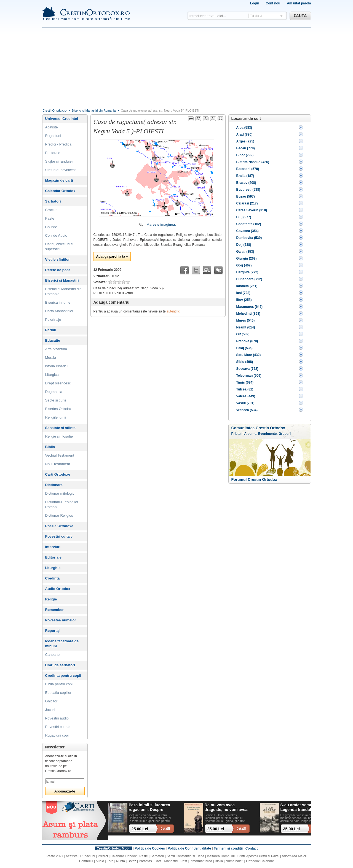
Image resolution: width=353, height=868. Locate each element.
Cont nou (273, 3)
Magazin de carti (59, 180)
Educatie (53, 340)
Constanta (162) (249, 224)
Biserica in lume (58, 302)
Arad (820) (244, 134)
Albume (250, 434)
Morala (51, 358)
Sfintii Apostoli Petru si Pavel (258, 856)
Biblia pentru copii (59, 684)
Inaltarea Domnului (221, 856)
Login (255, 3)
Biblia (50, 447)
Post (184, 861)
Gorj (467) (244, 265)
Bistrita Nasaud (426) (253, 162)
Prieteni (237, 434)
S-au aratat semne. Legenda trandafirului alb (301, 808)
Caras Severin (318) (252, 210)
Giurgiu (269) (247, 258)
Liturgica (52, 375)
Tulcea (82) (245, 389)
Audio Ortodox (58, 589)
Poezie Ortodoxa (59, 526)
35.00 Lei (292, 829)
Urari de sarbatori (60, 665)
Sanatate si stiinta (61, 428)
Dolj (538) (244, 245)
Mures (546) (246, 320)
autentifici (174, 311)
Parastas (145, 861)
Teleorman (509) (249, 376)
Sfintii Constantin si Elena (185, 856)
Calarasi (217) (247, 203)
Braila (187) (245, 176)
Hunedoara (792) (249, 279)
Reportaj (53, 631)
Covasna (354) (248, 231)
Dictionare (54, 485)
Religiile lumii (56, 417)
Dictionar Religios (59, 515)
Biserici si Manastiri (62, 280)
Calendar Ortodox (60, 191)
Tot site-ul (256, 16)
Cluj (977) (244, 217)
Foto (110, 861)
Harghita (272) (247, 272)
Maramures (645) (249, 307)
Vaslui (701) (245, 403)
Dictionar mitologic (60, 493)
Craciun (51, 210)
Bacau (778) (246, 148)
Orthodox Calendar (260, 861)
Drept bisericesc (58, 383)
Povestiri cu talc (59, 536)
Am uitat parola (299, 3)
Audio (100, 861)
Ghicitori (52, 701)
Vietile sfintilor (58, 259)
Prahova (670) (247, 341)
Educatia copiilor (58, 693)
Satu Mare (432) (249, 355)
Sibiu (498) (245, 362)
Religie (51, 599)
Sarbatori (53, 201)
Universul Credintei (62, 119)
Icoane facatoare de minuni (62, 644)
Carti (158, 861)
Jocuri (50, 710)
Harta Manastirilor (59, 311)
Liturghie (53, 568)
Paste (50, 218)
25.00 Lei (140, 829)
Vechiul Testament (60, 455)
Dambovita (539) (249, 238)
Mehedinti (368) (248, 314)
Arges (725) (245, 141)
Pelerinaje (53, 320)
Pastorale (53, 153)
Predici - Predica (58, 144)
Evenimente (267, 434)
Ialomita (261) (247, 286)
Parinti (51, 330)
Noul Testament (58, 464)
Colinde (51, 227)
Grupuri (285, 434)
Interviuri (53, 547)
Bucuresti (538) (248, 190)
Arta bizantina (56, 349)
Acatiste (52, 127)
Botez (132, 861)
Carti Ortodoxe (58, 474)
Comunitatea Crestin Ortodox (258, 428)
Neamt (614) (246, 327)
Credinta (53, 578)
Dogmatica (54, 392)
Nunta (121, 861)
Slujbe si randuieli (59, 161)
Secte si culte (56, 400)
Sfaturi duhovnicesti (61, 170)
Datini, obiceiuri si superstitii (59, 246)
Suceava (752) (247, 369)
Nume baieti (234, 861)
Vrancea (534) (247, 410)
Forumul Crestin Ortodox (254, 479)
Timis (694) (245, 382)
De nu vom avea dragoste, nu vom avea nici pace (226, 808)
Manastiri (171, 861)
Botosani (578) (248, 169)
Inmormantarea (201, 861)
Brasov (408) (246, 183)
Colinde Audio (56, 235)
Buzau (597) (246, 196)
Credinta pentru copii (63, 676)
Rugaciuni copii (57, 735)
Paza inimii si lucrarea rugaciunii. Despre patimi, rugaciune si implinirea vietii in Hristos (149, 808)
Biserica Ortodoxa (59, 409)
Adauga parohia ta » (112, 257)
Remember (54, 610)
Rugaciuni (53, 136)
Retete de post (58, 270)
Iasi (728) (243, 293)
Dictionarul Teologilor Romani (62, 504)
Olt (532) (243, 334)
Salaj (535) (244, 348)
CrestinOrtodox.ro (55, 110)
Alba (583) (244, 128)
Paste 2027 (55, 856)
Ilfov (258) (244, 300)
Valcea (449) (246, 396)
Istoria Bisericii (57, 366)
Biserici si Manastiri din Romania (94, 110)
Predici (103, 856)
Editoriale (53, 557)
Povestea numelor (61, 620)
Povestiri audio (57, 718)
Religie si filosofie (59, 436)
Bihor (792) (245, 155)
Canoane (53, 655)
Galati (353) (245, 252)
